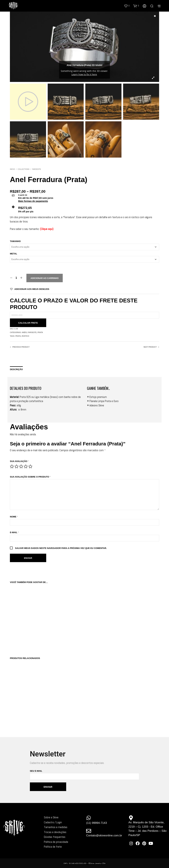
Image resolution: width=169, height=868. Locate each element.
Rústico (25, 336)
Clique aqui (47, 229)
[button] (127, 6)
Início (12, 169)
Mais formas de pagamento (33, 201)
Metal (14, 254)
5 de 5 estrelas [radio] (30, 466)
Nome (14, 517)
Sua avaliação (19, 461)
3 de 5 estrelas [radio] (21, 466)
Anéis (24, 332)
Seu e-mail (85, 775)
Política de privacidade (56, 842)
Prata (40, 332)
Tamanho (15, 241)
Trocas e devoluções (55, 832)
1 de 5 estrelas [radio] (12, 466)
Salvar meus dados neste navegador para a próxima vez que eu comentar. (61, 548)
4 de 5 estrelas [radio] (26, 466)
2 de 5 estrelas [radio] (17, 466)
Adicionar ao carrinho (45, 278)
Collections (24, 169)
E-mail (14, 532)
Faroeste (37, 169)
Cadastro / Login (53, 822)
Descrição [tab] (16, 369)
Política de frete (53, 847)
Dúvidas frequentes (55, 837)
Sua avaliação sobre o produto (30, 477)
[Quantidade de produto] (16, 278)
